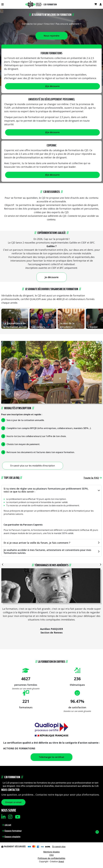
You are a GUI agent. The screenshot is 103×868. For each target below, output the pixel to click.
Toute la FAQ (93, 478)
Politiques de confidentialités (51, 858)
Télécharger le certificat (51, 757)
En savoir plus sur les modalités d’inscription (33, 466)
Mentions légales (51, 852)
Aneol (61, 862)
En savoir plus (59, 847)
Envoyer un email (13, 802)
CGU (51, 855)
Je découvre (52, 132)
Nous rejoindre (52, 36)
